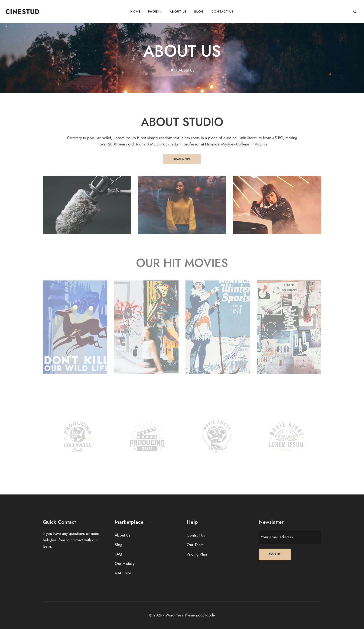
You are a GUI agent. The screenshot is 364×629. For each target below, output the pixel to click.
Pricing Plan (197, 554)
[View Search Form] (355, 12)
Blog (199, 12)
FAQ (118, 554)
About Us (178, 12)
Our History (125, 563)
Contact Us (223, 12)
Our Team (195, 545)
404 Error (123, 573)
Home (135, 12)
